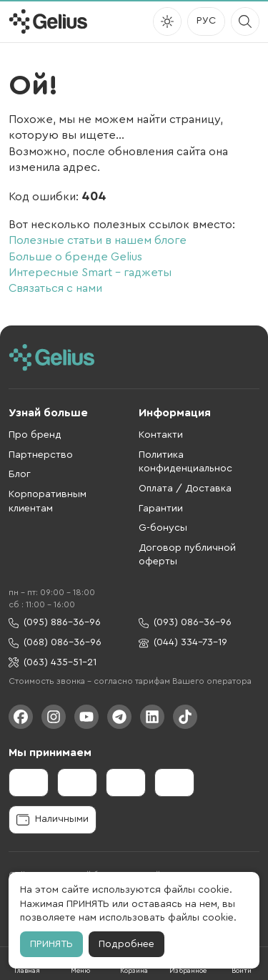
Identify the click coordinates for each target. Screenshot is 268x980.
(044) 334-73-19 (183, 643)
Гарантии (161, 509)
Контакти (161, 435)
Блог (20, 474)
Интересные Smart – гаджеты (90, 273)
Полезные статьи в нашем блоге (98, 240)
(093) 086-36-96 (185, 623)
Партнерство (41, 455)
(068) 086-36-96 (55, 643)
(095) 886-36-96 (55, 623)
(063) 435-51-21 (53, 663)
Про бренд (35, 435)
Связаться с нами (55, 288)
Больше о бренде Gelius (75, 257)
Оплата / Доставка (185, 489)
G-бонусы (163, 528)
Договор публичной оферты (187, 555)
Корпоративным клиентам (48, 501)
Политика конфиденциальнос (185, 462)
